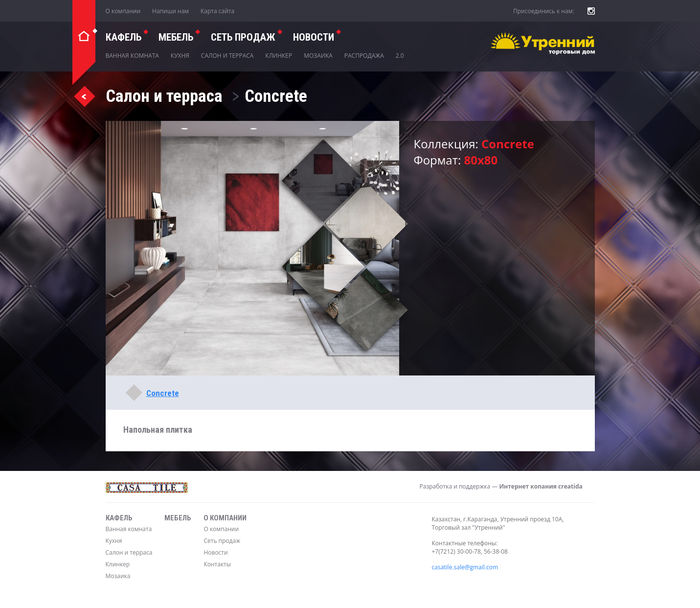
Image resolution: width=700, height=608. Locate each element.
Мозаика (318, 56)
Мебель (176, 37)
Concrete (163, 393)
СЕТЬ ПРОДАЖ (243, 37)
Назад (84, 96)
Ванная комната (132, 56)
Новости (314, 37)
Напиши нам (170, 11)
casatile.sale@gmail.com (465, 567)
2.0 (400, 56)
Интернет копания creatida (541, 486)
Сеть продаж (222, 541)
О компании (123, 11)
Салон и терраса (227, 56)
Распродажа (364, 56)
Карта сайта (217, 11)
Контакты (217, 564)
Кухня (180, 56)
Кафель (124, 37)
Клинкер (279, 56)
